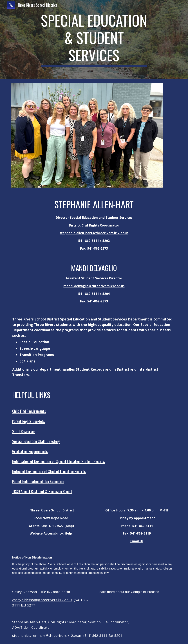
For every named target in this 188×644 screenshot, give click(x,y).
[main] (94, 39)
